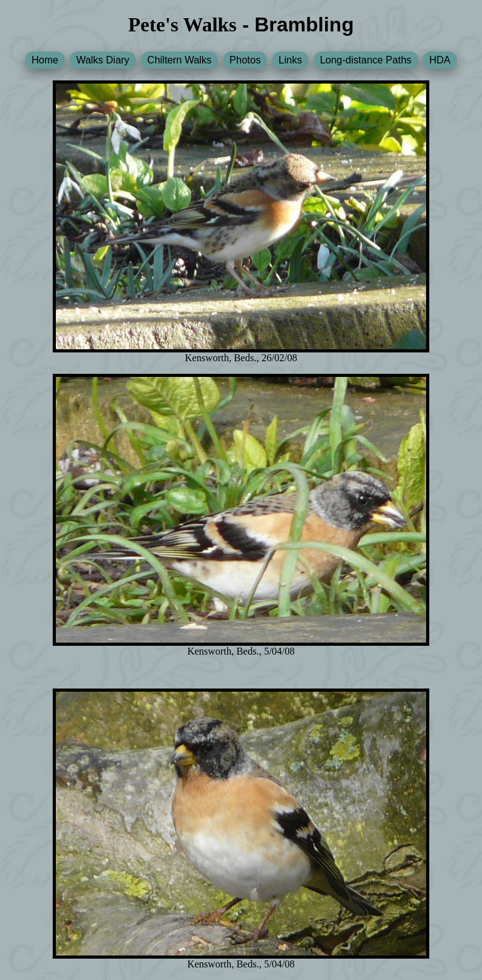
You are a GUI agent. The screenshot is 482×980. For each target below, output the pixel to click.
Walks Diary (103, 60)
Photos (245, 60)
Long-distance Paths (366, 60)
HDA (440, 60)
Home (45, 60)
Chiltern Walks (180, 60)
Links (290, 60)
